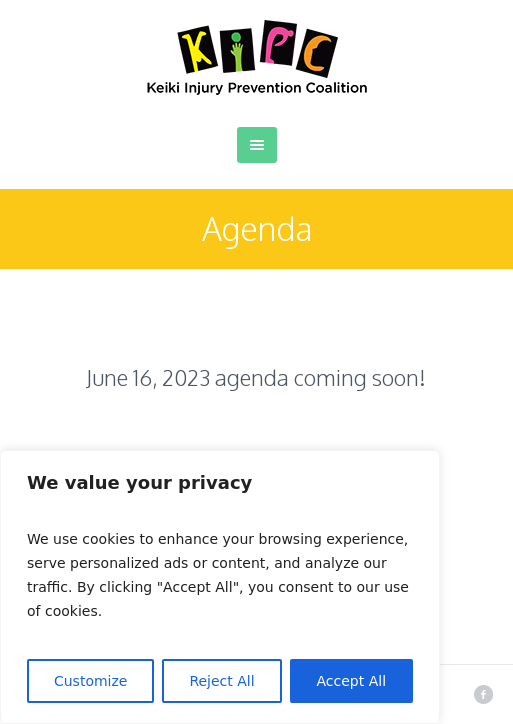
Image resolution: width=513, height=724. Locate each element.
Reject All (221, 681)
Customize (91, 681)
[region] (220, 587)
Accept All (352, 681)
